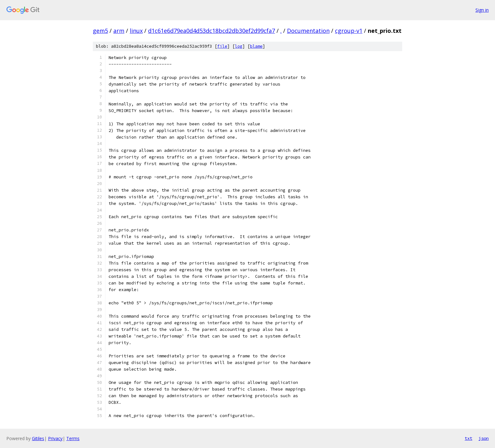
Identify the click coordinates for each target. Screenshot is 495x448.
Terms (73, 438)
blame (256, 46)
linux (136, 31)
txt (468, 438)
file (222, 46)
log (239, 46)
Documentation (308, 31)
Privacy (55, 438)
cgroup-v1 (349, 31)
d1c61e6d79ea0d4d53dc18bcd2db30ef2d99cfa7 (212, 31)
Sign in (482, 10)
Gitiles (38, 438)
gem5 (100, 31)
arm (119, 31)
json (484, 438)
